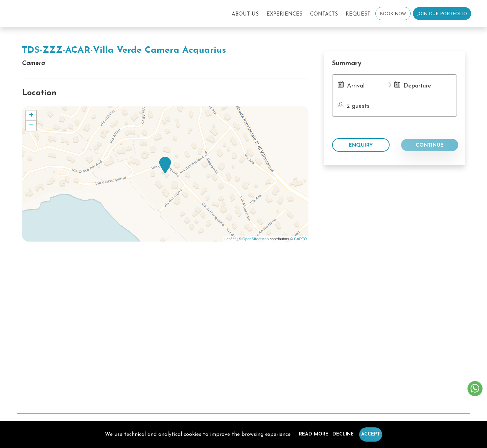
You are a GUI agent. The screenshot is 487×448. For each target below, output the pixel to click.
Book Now (393, 14)
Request (358, 14)
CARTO (300, 239)
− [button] (31, 126)
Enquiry (361, 145)
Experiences (284, 14)
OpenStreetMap (256, 239)
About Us (245, 14)
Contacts (324, 14)
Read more (314, 434)
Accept (371, 434)
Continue (430, 145)
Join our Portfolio (442, 14)
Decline (343, 434)
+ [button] (31, 116)
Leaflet (230, 239)
